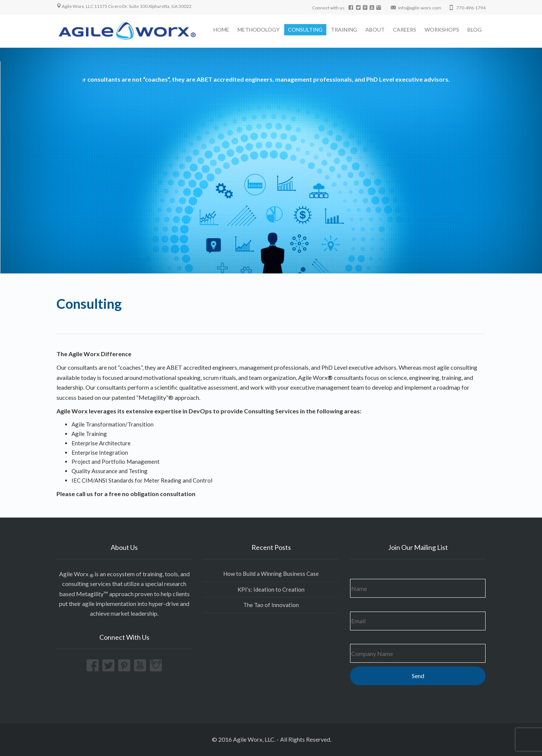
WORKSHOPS (442, 30)
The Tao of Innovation (271, 605)
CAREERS (405, 30)
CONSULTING (305, 30)
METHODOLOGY (259, 30)
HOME (221, 30)
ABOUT (375, 30)
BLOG (475, 30)
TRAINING (344, 30)
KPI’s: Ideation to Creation (271, 589)
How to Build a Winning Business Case (271, 574)
